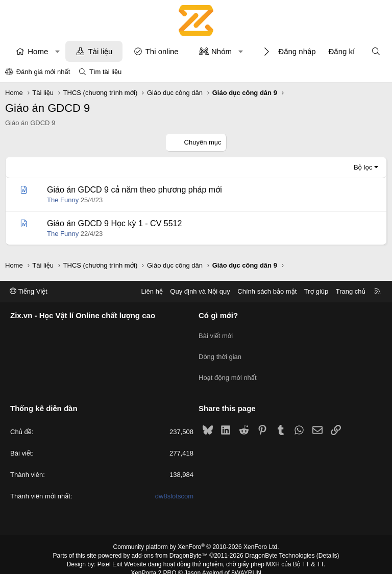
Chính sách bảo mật (267, 291)
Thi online (162, 51)
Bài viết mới (216, 333)
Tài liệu (100, 51)
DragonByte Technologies (280, 545)
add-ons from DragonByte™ (170, 545)
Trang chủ (351, 291)
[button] (57, 51)
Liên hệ (152, 291)
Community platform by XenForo (196, 536)
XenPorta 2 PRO (153, 562)
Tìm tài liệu (105, 72)
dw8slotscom (174, 485)
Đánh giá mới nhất (43, 72)
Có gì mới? (218, 316)
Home (38, 51)
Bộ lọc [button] (363, 167)
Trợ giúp (316, 291)
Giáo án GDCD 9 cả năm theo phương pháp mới (134, 190)
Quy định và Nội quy (200, 291)
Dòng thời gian (220, 352)
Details (328, 545)
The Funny (63, 200)
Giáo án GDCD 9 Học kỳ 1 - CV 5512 (114, 223)
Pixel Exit (110, 553)
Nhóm (222, 51)
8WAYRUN (246, 562)
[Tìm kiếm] (376, 51)
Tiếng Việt (29, 291)
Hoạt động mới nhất (228, 370)
